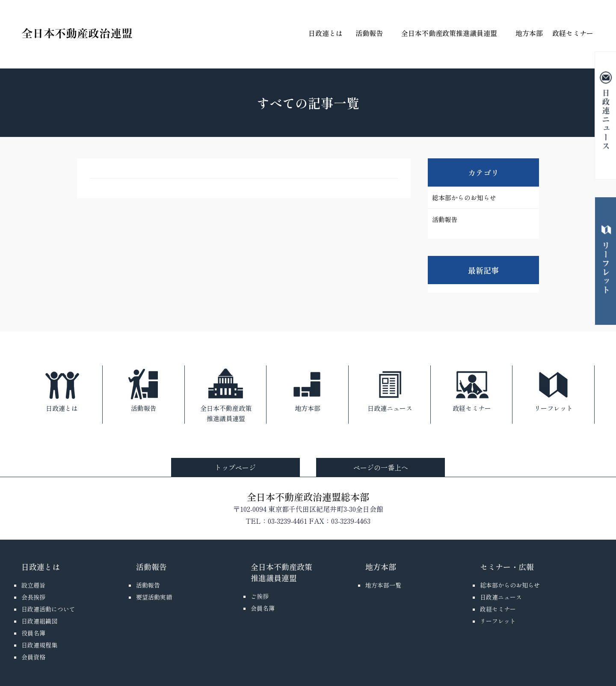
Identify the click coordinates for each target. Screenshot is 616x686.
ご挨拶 (260, 596)
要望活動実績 (154, 597)
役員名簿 (33, 633)
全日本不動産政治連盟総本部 (308, 496)
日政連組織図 (39, 621)
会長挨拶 (33, 597)
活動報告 (369, 33)
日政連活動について (48, 609)
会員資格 (33, 657)
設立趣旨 (33, 585)
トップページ (235, 467)
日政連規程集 (39, 645)
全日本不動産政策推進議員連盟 (449, 33)
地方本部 (529, 33)
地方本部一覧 (383, 585)
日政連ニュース (390, 389)
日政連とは (326, 33)
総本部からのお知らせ (464, 197)
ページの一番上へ (381, 467)
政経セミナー (573, 33)
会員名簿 (263, 608)
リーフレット (554, 389)
